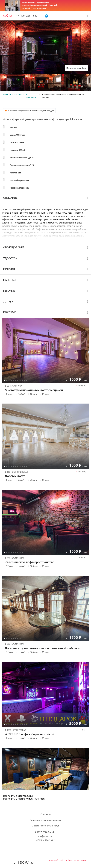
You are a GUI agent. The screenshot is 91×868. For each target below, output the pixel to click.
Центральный (26, 796)
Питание (46, 291)
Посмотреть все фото (76, 68)
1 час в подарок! (39, 8)
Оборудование (46, 248)
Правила (46, 270)
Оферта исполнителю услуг (45, 826)
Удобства (46, 259)
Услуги (46, 302)
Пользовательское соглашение (45, 820)
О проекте (46, 814)
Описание (46, 198)
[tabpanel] (45, 350)
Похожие (46, 313)
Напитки (46, 281)
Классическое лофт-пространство (30, 562)
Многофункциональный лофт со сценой (34, 390)
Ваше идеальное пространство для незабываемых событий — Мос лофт (40, 4)
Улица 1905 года (35, 799)
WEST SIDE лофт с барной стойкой (29, 734)
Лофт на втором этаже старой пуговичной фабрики (42, 648)
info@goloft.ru (45, 836)
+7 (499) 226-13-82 (27, 16)
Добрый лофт (15, 476)
